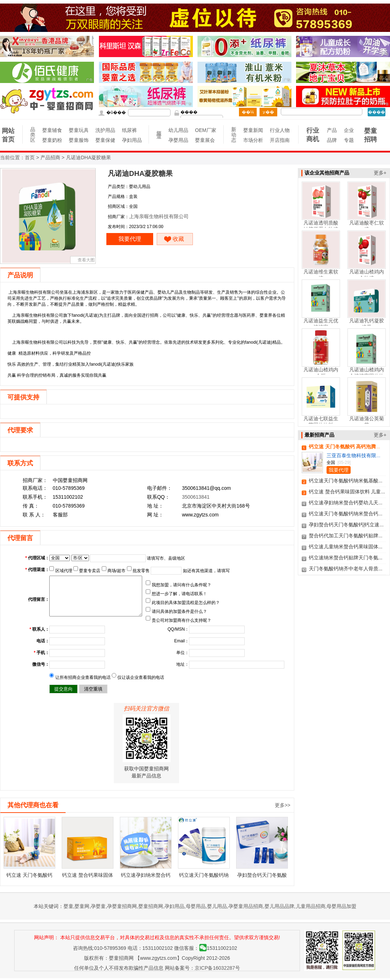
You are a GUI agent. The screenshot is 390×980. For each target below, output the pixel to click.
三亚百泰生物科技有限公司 (356, 455)
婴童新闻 (253, 130)
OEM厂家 (205, 130)
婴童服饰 (79, 140)
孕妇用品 (132, 140)
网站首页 (8, 135)
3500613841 (196, 497)
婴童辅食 (52, 130)
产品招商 (50, 158)
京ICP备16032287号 (217, 968)
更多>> (283, 805)
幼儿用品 (178, 130)
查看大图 (86, 260)
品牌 (332, 140)
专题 (349, 140)
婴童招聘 (370, 135)
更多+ (380, 173)
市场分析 (253, 140)
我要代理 (130, 239)
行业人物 (280, 130)
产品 (332, 130)
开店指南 (280, 140)
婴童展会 (205, 140)
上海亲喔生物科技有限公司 (159, 216)
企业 (349, 130)
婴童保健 (105, 140)
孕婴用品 (178, 140)
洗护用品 (105, 130)
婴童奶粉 (52, 140)
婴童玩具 (79, 130)
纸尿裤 (129, 130)
